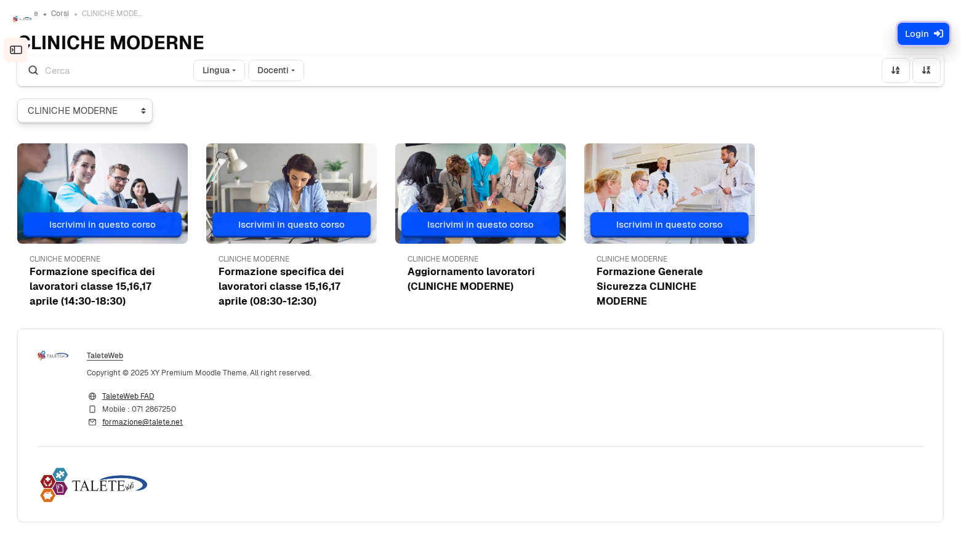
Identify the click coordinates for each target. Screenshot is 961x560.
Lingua (254, 77)
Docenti (311, 77)
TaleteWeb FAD (166, 404)
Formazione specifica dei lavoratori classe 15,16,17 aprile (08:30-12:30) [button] (304, 293)
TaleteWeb (143, 364)
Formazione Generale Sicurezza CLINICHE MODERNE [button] (642, 293)
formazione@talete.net (181, 430)
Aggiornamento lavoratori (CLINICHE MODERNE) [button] (479, 286)
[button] (133, 200)
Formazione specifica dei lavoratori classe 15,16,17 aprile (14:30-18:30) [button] (131, 293)
